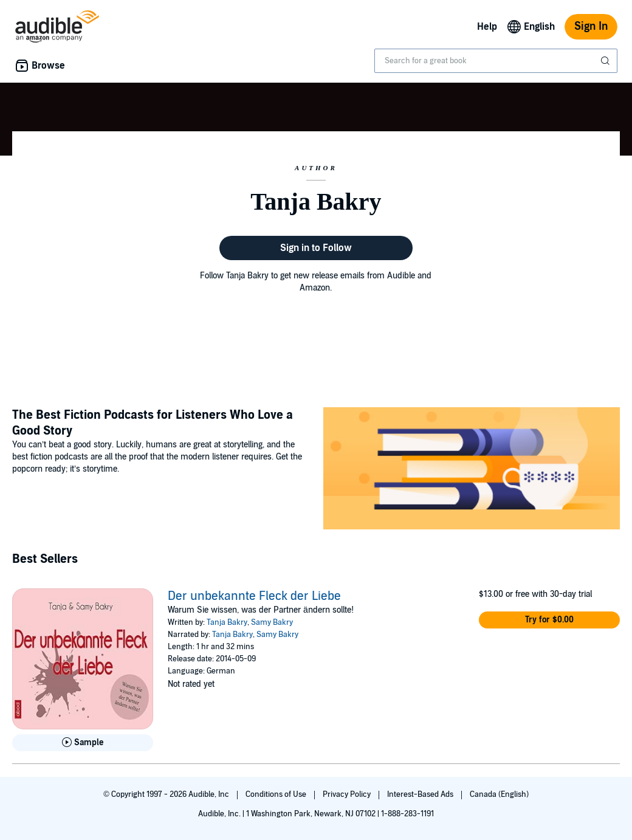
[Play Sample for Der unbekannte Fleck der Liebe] (83, 743)
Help (487, 27)
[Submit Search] (606, 61)
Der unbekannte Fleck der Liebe (254, 596)
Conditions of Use (277, 794)
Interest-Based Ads (421, 794)
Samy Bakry (272, 622)
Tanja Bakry (227, 622)
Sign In (591, 26)
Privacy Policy (348, 794)
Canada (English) (499, 794)
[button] (549, 620)
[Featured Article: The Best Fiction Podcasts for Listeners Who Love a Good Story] (472, 470)
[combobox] (496, 61)
